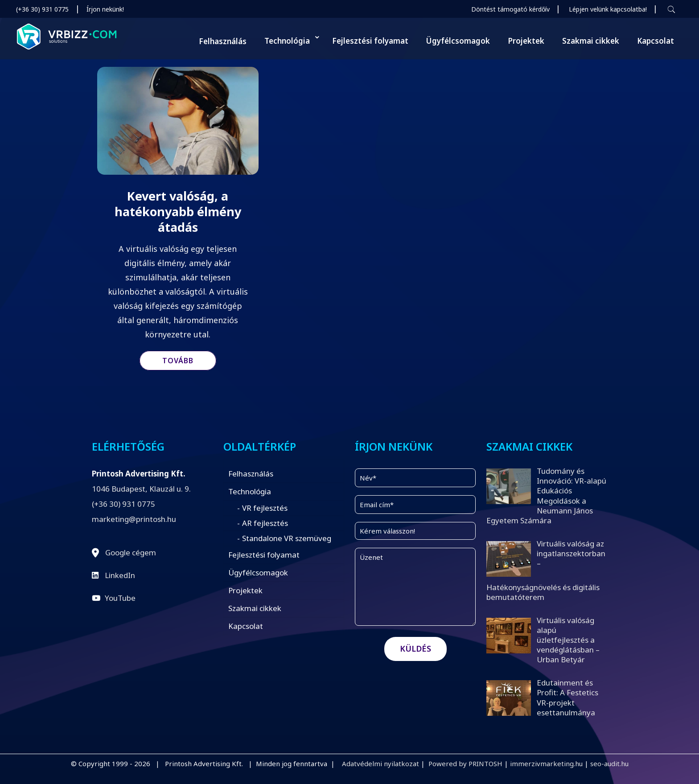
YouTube (120, 598)
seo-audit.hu (609, 763)
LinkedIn (120, 575)
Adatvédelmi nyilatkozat (380, 763)
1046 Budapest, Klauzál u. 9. (141, 489)
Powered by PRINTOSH (465, 763)
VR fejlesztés (265, 508)
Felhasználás (251, 474)
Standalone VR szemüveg (287, 538)
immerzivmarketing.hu (546, 763)
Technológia (250, 491)
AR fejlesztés (265, 523)
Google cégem (131, 552)
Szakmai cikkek (255, 608)
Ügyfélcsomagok (258, 573)
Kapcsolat (246, 626)
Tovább (178, 361)
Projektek (245, 590)
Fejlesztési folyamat (264, 555)
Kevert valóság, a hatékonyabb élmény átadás (178, 211)
